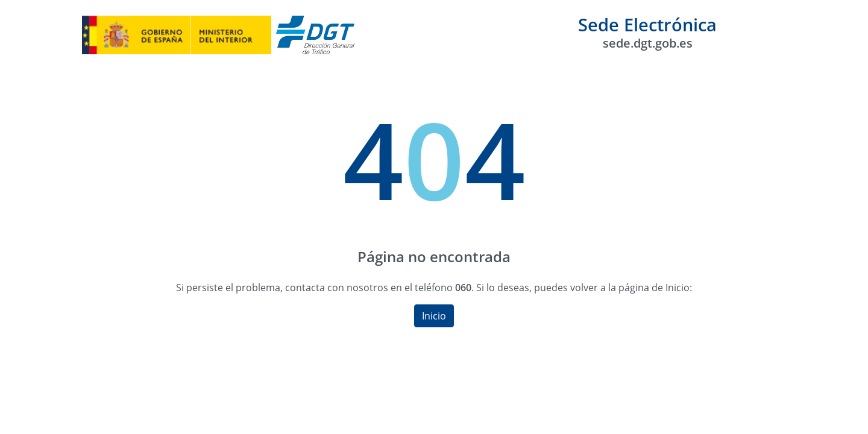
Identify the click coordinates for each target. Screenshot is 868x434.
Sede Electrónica (647, 32)
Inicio (434, 316)
